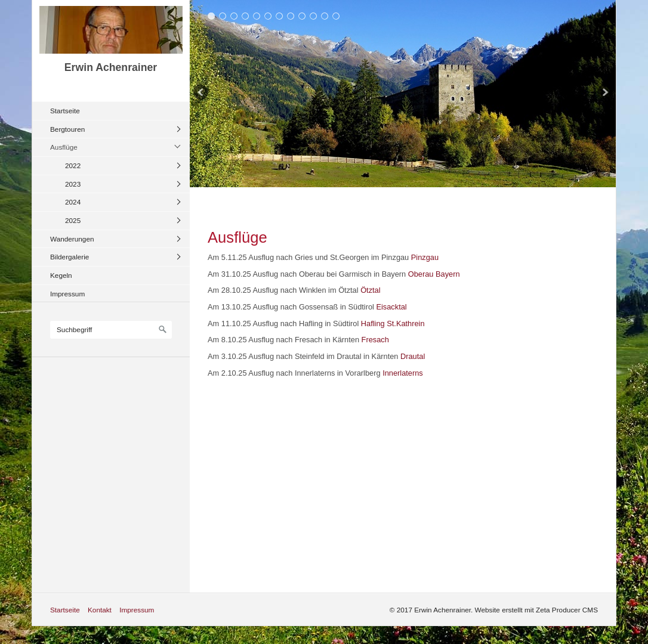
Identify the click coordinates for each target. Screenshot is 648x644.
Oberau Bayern (434, 274)
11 (325, 16)
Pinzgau (425, 257)
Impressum (67, 294)
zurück (202, 94)
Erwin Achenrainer (111, 67)
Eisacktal (391, 307)
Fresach (375, 340)
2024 (73, 202)
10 (314, 16)
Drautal (413, 356)
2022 (73, 165)
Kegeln (61, 275)
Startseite (65, 111)
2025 (73, 220)
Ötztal (370, 290)
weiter (604, 94)
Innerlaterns (403, 373)
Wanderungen (72, 239)
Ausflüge (64, 147)
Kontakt (100, 610)
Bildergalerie (70, 257)
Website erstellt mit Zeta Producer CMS (536, 610)
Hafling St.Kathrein (393, 323)
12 (336, 16)
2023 (73, 184)
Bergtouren (67, 129)
